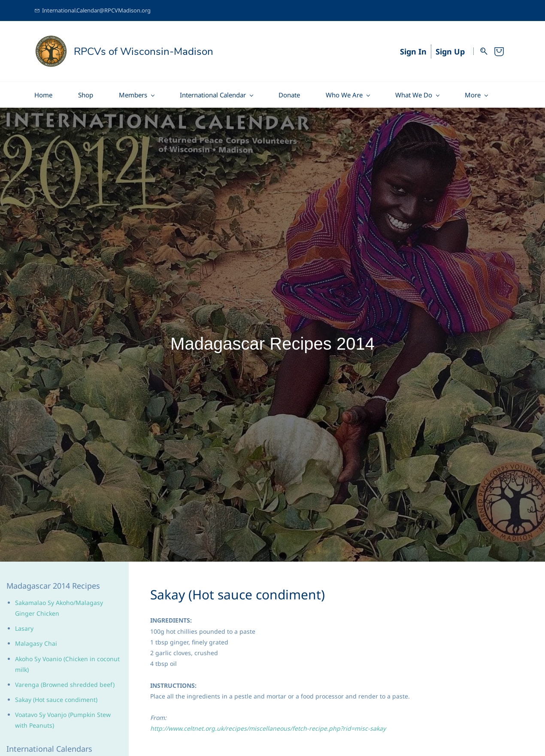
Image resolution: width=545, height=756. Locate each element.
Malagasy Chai (36, 643)
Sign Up (450, 51)
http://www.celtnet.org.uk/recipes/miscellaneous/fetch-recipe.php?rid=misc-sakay (268, 728)
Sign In (413, 51)
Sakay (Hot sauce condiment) (56, 700)
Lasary (24, 628)
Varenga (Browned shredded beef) (65, 685)
